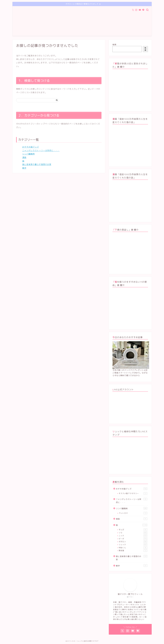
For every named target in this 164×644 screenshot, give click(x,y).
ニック (133, 536)
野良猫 (133, 551)
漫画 (24, 157)
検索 (114, 45)
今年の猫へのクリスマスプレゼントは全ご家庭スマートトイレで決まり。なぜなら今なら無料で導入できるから (130, 373)
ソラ (133, 533)
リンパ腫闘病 (28, 154)
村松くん (133, 548)
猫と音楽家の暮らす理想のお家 (37, 164)
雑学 (24, 168)
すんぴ (133, 530)
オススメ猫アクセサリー (133, 493)
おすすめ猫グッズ (31, 147)
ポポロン (133, 542)
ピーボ (133, 539)
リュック (133, 545)
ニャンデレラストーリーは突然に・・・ (41, 150)
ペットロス (133, 513)
